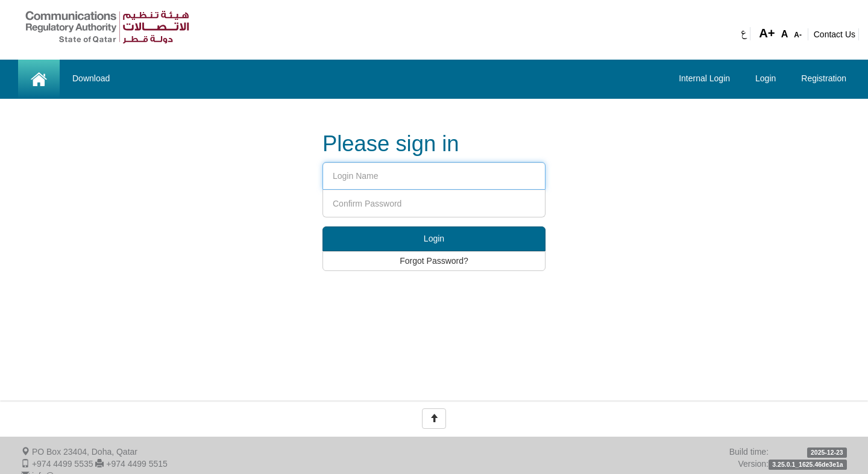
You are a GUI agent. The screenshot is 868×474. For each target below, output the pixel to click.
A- (798, 35)
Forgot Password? (434, 261)
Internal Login (704, 78)
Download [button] (91, 78)
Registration (824, 78)
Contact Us (835, 34)
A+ (767, 33)
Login (766, 78)
